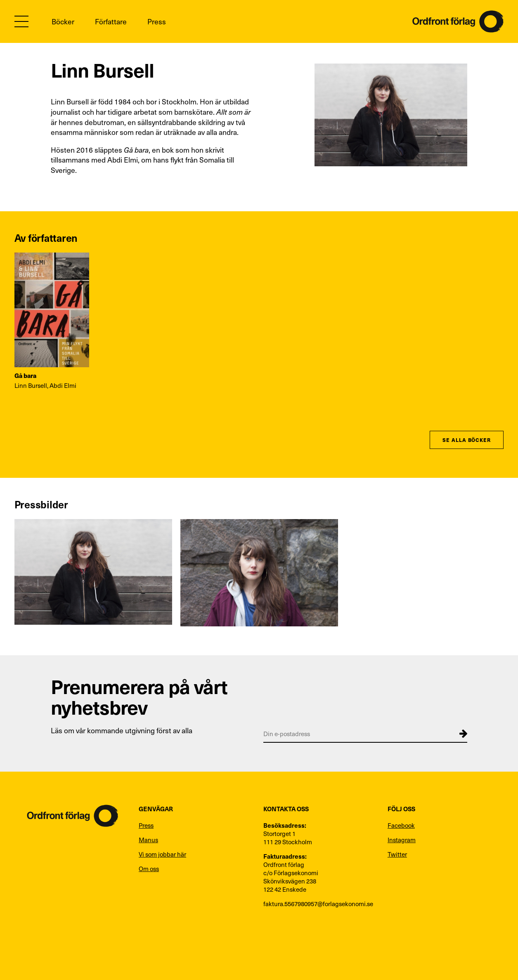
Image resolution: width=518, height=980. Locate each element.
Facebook (401, 825)
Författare (111, 21)
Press (157, 21)
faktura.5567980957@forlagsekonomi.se (318, 904)
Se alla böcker (467, 440)
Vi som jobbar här (162, 854)
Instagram (402, 840)
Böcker (63, 21)
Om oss (149, 869)
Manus (148, 840)
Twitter (397, 854)
